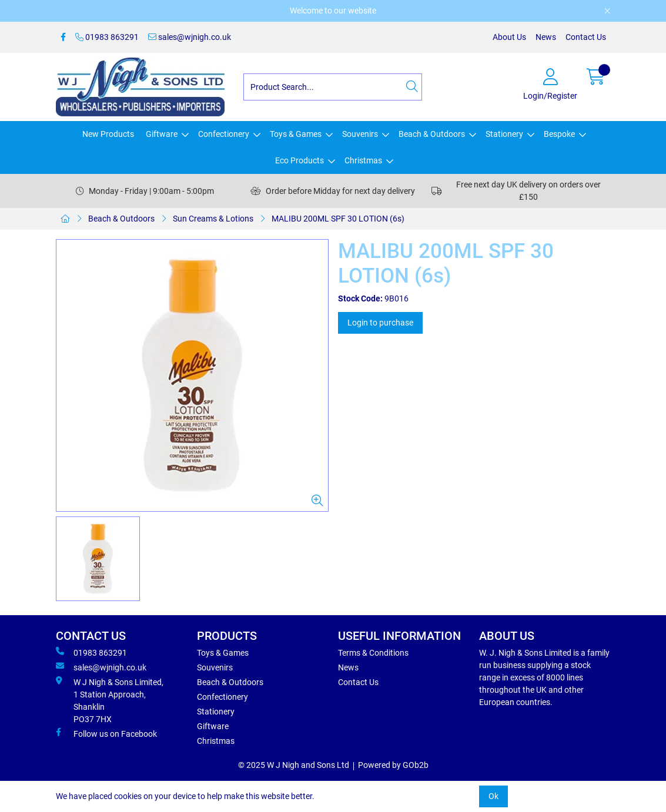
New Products (108, 134)
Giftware (162, 134)
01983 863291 (107, 37)
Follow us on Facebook (106, 733)
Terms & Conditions (373, 653)
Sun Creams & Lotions (213, 219)
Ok (493, 796)
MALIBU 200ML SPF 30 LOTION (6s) (338, 219)
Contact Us (586, 37)
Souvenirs (360, 134)
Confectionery (224, 134)
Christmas (363, 160)
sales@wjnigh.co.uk (190, 37)
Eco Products (299, 160)
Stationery (504, 134)
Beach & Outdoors (432, 134)
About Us (509, 37)
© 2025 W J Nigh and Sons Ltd (294, 765)
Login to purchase (380, 323)
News (546, 37)
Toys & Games (296, 134)
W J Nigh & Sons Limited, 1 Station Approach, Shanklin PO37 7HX (110, 700)
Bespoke (559, 134)
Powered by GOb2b (393, 765)
